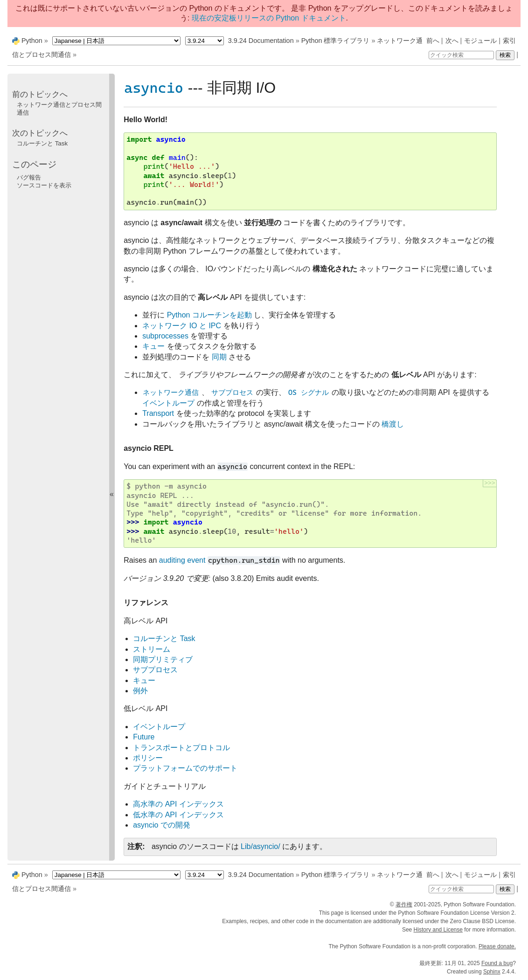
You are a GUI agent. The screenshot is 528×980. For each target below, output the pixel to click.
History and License (438, 930)
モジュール (480, 41)
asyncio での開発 (162, 825)
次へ (452, 41)
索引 (509, 41)
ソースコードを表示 (44, 185)
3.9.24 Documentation (261, 41)
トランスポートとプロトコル (181, 748)
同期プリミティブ (163, 659)
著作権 (404, 904)
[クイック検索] (461, 55)
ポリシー (148, 758)
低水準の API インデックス (178, 815)
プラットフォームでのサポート (185, 768)
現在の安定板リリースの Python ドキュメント (269, 18)
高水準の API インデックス (178, 804)
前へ (433, 41)
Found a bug (497, 963)
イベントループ (159, 727)
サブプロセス (155, 670)
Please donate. (497, 946)
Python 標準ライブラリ (336, 41)
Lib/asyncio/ (261, 846)
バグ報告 (29, 177)
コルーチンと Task (164, 638)
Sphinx (492, 972)
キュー (144, 680)
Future (144, 737)
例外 (140, 691)
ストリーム (152, 649)
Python (32, 41)
